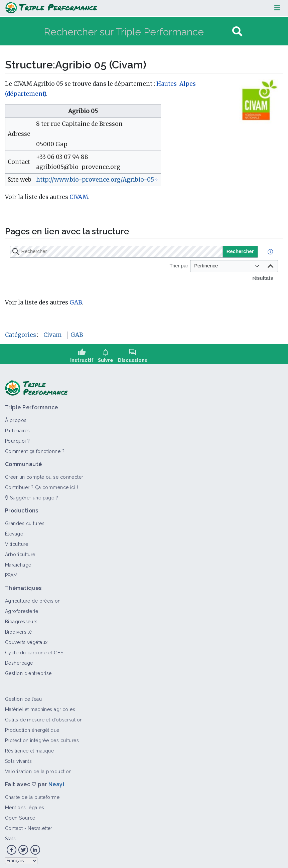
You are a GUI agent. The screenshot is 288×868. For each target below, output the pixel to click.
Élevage (14, 531)
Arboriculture (20, 552)
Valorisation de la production (38, 769)
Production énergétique (32, 728)
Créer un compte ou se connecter (44, 475)
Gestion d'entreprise (28, 671)
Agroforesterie (22, 609)
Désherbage (19, 661)
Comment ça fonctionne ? (35, 449)
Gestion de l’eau (23, 697)
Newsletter (40, 826)
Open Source (20, 816)
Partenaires (18, 428)
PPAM (11, 573)
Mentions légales (25, 805)
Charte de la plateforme (32, 795)
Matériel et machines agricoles (40, 707)
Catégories (21, 335)
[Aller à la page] (237, 32)
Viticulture (17, 542)
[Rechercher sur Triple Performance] (137, 32)
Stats (10, 836)
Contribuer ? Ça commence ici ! (41, 485)
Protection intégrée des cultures (42, 738)
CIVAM (79, 197)
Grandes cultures (25, 521)
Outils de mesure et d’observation (44, 717)
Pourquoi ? (17, 439)
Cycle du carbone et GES (34, 650)
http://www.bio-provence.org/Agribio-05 (95, 180)
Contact (14, 826)
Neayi (56, 782)
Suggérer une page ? (32, 495)
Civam (53, 335)
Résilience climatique (29, 748)
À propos (16, 418)
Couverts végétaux (26, 640)
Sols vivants (18, 759)
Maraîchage (18, 563)
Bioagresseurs (21, 619)
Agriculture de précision (33, 599)
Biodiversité (18, 630)
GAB (76, 302)
